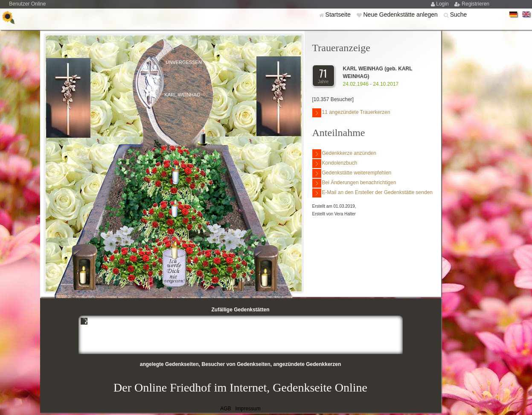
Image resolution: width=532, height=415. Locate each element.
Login (443, 4)
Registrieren (475, 4)
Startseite (339, 15)
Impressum (248, 409)
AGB (225, 409)
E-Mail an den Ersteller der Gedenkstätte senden (372, 193)
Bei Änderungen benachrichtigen (354, 183)
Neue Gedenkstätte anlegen (401, 15)
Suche (459, 15)
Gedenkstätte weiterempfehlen (352, 173)
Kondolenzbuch (335, 164)
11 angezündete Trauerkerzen (351, 113)
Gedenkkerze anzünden (344, 154)
